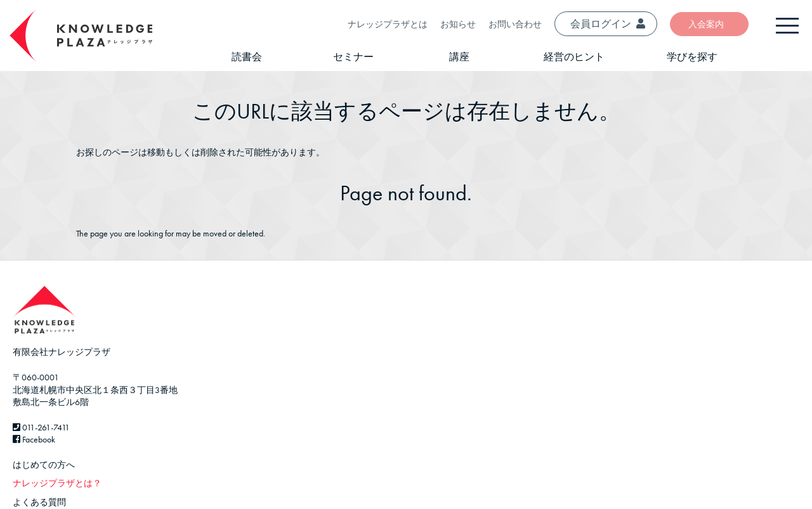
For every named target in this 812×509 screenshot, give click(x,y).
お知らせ (458, 24)
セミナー (353, 57)
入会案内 (706, 24)
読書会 (247, 57)
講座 (459, 57)
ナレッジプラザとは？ (57, 483)
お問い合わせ (515, 24)
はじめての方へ (44, 465)
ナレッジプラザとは (388, 24)
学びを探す (692, 57)
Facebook (34, 439)
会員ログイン (608, 24)
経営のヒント (574, 57)
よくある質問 (39, 502)
